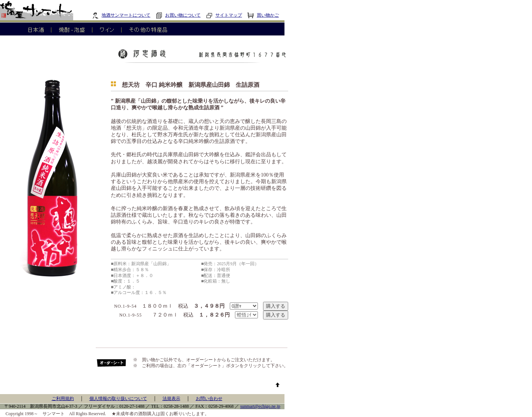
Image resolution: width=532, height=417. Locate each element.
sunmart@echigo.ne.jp (260, 406)
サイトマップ (224, 15)
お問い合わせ (209, 399)
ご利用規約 (63, 399)
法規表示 (171, 399)
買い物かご (263, 15)
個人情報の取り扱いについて (118, 399)
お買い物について (178, 15)
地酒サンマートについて (121, 15)
